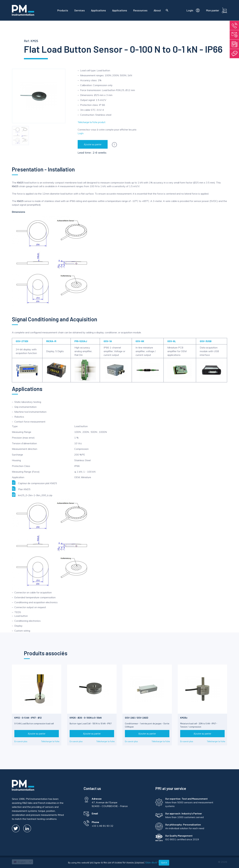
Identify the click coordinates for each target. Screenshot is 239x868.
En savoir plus (21, 741)
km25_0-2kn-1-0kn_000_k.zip (32, 495)
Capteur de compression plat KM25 (34, 483)
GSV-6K (140, 341)
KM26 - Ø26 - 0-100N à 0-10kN (86, 718)
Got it (164, 863)
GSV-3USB (206, 341)
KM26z (184, 718)
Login (81, 133)
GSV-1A (108, 341)
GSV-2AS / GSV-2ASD (137, 718)
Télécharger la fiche (50, 741)
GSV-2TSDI (22, 341)
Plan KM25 (21, 489)
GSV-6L (172, 341)
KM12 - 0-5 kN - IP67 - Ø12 (28, 718)
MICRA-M (51, 341)
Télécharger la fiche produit (92, 122)
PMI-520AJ (81, 341)
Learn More (151, 863)
